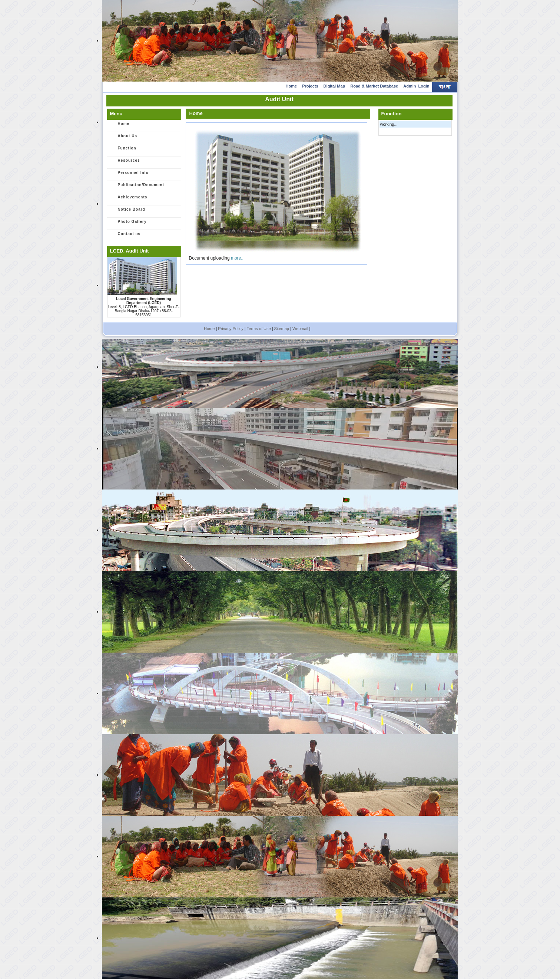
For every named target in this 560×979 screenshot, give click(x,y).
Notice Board (127, 212)
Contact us (125, 236)
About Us (123, 138)
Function (123, 151)
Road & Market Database (374, 86)
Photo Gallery (128, 224)
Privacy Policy (231, 329)
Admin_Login (416, 86)
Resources (125, 163)
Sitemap (282, 329)
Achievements (129, 200)
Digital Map (334, 86)
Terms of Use (259, 329)
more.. (237, 258)
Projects (310, 86)
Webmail (300, 329)
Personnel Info (129, 175)
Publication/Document (137, 187)
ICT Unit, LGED (354, 341)
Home (291, 86)
